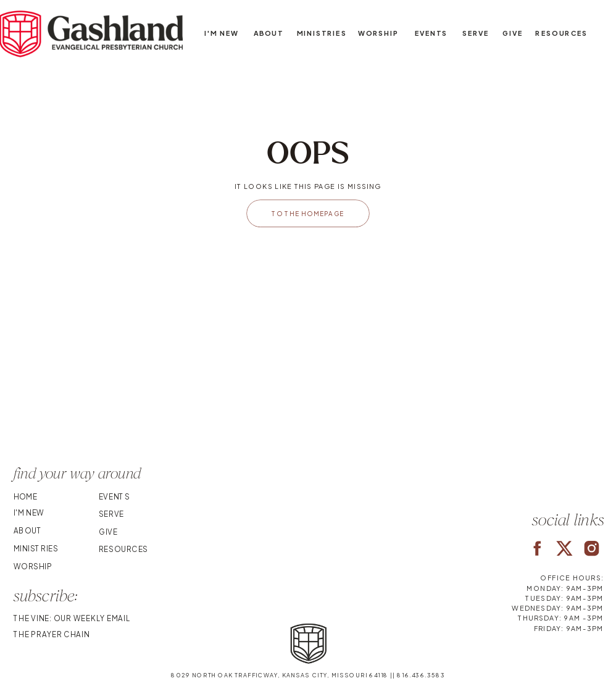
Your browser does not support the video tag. (308, 387)
